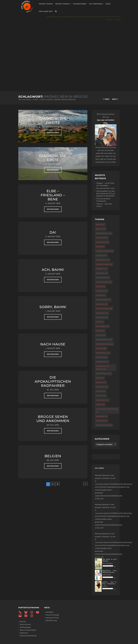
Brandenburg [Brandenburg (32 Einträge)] (104, 233)
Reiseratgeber (80, 4)
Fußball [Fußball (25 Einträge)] (102, 269)
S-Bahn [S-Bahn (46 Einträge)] (101, 391)
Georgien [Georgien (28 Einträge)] (102, 273)
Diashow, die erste (53, 158)
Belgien (53, 456)
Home (36, 100)
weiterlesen (53, 133)
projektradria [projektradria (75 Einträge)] (104, 340)
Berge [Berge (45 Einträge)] (100, 224)
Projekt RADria (46, 4)
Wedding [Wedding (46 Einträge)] (102, 421)
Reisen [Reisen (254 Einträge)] (101, 382)
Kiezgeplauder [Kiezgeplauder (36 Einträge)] (104, 309)
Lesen (108, 4)
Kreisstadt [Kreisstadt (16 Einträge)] (102, 313)
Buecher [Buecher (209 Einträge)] (102, 238)
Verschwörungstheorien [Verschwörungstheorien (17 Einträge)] (107, 410)
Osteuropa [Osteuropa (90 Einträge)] (102, 326)
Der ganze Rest (46, 11)
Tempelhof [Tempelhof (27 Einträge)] (102, 400)
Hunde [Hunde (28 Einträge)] (100, 286)
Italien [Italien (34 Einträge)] (101, 295)
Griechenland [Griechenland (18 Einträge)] (104, 282)
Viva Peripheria (96, 4)
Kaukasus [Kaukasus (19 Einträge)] (102, 304)
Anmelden (50, 612)
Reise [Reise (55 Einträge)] (100, 378)
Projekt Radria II (63, 4)
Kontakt (23, 621)
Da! (53, 232)
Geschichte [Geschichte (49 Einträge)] (103, 278)
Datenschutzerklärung (28, 636)
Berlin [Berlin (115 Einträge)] (101, 229)
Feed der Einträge (52, 615)
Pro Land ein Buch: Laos (105, 188)
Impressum (24, 633)
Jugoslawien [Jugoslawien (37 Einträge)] (103, 300)
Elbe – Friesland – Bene (53, 195)
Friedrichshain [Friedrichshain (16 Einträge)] (104, 264)
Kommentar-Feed (52, 618)
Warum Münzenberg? (28, 630)
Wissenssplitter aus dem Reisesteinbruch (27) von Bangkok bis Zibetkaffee (106, 193)
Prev (107, 99)
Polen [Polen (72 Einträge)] (100, 331)
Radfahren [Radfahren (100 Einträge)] (103, 353)
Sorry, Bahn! (53, 307)
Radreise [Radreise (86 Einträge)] (102, 357)
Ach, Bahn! (53, 270)
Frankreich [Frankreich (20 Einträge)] (103, 260)
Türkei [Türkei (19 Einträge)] (100, 405)
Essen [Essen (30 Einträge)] (100, 247)
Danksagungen (25, 627)
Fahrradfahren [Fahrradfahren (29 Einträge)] (105, 251)
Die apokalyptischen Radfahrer (53, 381)
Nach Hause (53, 344)
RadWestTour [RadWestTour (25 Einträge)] (103, 374)
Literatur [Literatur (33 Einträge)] (102, 317)
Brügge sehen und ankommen (53, 419)
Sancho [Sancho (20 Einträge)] (101, 396)
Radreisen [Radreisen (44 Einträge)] (102, 362)
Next (114, 99)
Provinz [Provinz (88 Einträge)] (101, 348)
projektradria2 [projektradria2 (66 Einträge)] (104, 344)
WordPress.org (51, 620)
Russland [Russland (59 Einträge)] (102, 387)
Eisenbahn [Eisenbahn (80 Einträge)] (102, 242)
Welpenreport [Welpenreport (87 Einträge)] (104, 425)
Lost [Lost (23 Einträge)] (100, 322)
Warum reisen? (25, 624)
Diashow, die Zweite (53, 121)
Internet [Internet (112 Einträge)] (102, 291)
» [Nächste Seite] (85, 484)
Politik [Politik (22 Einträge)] (101, 335)
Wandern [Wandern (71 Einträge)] (102, 416)
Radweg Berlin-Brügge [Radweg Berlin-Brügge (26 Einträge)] (103, 368)
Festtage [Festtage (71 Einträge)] (101, 255)
